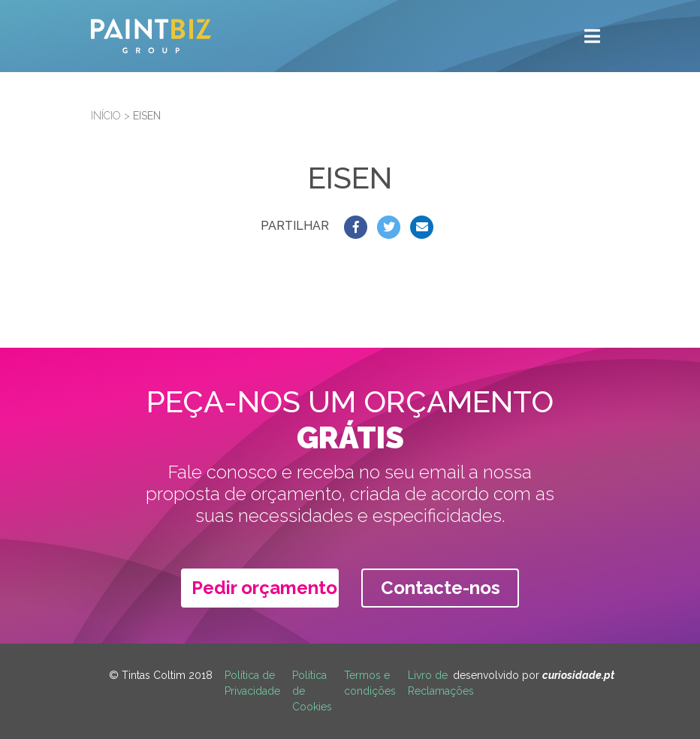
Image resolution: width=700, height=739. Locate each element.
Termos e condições (370, 683)
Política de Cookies (312, 691)
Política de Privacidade (252, 683)
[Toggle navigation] (592, 36)
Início (106, 116)
